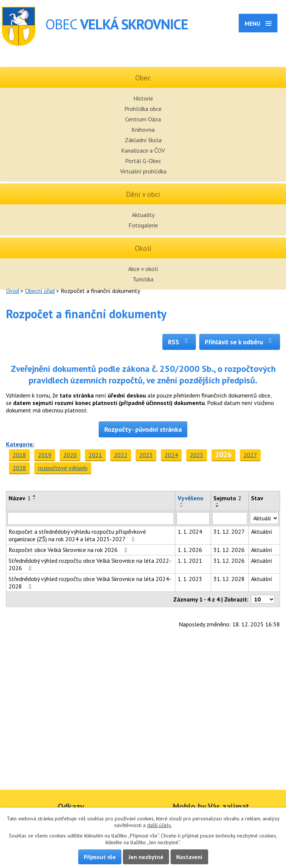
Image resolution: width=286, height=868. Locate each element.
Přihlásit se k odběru (240, 342)
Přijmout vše (100, 857)
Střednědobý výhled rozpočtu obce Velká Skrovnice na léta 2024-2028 (90, 583)
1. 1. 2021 (190, 561)
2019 (45, 455)
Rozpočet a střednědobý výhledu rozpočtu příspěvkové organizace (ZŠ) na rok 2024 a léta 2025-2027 (77, 535)
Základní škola (143, 140)
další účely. (159, 825)
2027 (250, 455)
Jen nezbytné (146, 857)
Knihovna (143, 130)
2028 (19, 468)
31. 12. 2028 (229, 579)
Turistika (143, 279)
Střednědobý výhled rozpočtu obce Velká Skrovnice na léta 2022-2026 (90, 564)
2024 (171, 455)
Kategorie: (20, 444)
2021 (95, 455)
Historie (143, 98)
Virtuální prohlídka (143, 171)
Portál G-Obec (143, 161)
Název (20, 498)
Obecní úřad (40, 291)
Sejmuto (227, 498)
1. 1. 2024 (190, 532)
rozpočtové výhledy (63, 468)
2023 (146, 455)
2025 (197, 455)
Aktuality (143, 215)
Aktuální (262, 532)
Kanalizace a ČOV (143, 150)
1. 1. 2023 (190, 579)
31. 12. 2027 (229, 532)
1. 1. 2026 (190, 550)
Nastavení (189, 857)
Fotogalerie (143, 225)
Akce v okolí (143, 269)
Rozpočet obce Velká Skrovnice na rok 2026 (69, 550)
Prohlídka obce (143, 109)
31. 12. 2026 (229, 550)
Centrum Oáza (143, 119)
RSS (179, 342)
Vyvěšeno (190, 498)
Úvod (12, 291)
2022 (121, 455)
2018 (19, 455)
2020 (70, 455)
